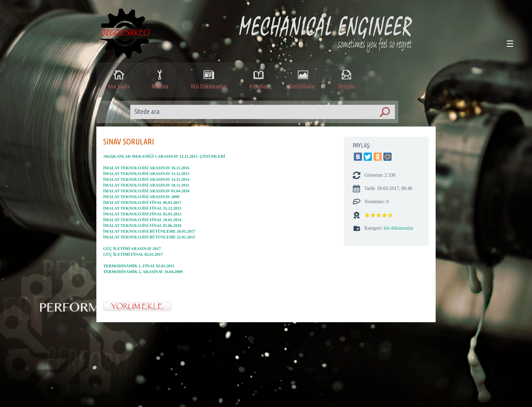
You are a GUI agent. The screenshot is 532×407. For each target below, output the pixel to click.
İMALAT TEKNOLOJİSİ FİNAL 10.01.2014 (142, 220)
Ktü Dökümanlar (209, 79)
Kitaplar (259, 79)
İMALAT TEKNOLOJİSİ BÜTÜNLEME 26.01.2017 (149, 231)
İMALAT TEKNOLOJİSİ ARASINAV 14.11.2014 (146, 179)
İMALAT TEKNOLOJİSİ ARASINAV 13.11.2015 (146, 174)
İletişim (346, 79)
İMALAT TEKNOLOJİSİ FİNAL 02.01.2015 (142, 214)
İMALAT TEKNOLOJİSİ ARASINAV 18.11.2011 (146, 185)
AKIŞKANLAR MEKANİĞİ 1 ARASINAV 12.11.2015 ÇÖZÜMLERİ (164, 156)
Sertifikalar (303, 79)
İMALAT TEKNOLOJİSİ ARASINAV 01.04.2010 (146, 191)
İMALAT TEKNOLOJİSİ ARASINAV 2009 (141, 197)
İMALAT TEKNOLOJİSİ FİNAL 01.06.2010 (142, 226)
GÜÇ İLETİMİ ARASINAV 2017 (132, 249)
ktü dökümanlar (398, 228)
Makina (160, 79)
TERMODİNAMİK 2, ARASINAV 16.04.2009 (143, 272)
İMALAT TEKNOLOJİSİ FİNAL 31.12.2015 (142, 208)
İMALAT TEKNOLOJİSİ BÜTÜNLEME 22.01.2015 (149, 237)
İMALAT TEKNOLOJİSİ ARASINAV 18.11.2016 (146, 168)
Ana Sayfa (119, 79)
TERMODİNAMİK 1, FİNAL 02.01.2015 (139, 266)
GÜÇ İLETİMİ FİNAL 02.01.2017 (133, 254)
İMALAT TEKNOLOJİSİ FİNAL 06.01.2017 (142, 202)
